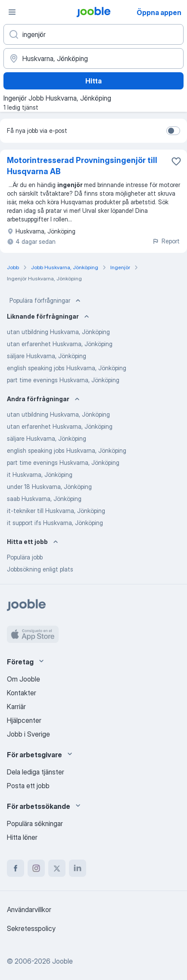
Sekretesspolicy (31, 928)
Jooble (62, 961)
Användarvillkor (29, 909)
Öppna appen (159, 12)
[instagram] (36, 868)
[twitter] (57, 868)
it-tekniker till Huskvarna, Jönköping (56, 511)
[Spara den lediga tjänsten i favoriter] (176, 161)
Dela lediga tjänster (36, 772)
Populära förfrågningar (46, 301)
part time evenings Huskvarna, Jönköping (63, 380)
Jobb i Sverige (28, 734)
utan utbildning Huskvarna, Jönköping (58, 332)
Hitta (93, 81)
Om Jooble (23, 679)
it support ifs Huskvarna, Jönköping (55, 523)
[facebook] (16, 868)
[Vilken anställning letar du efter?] (93, 34)
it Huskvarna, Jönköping (40, 475)
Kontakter (22, 693)
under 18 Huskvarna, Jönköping (49, 487)
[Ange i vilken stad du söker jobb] (93, 58)
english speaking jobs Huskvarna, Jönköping (67, 368)
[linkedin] (78, 868)
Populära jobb (25, 557)
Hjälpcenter (24, 720)
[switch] (173, 131)
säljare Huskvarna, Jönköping (47, 356)
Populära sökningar (35, 823)
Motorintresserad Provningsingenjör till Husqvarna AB (82, 166)
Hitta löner (22, 837)
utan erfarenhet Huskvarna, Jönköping (60, 344)
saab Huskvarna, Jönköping (44, 499)
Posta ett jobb (28, 786)
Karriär (16, 707)
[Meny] (12, 12)
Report (166, 241)
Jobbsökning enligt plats (40, 569)
